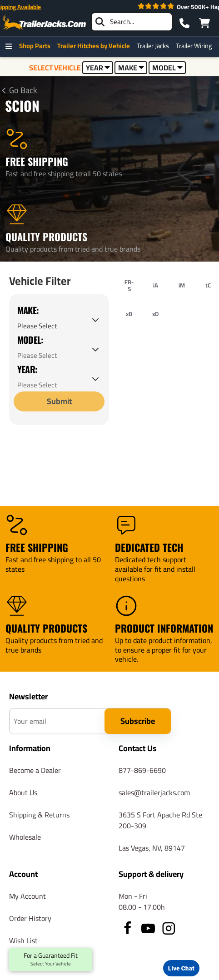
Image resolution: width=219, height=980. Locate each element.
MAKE (131, 68)
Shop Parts (37, 46)
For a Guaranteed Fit (51, 960)
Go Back (23, 90)
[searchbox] (132, 22)
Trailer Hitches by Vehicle (96, 46)
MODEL (167, 68)
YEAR (98, 68)
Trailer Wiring (196, 46)
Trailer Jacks (155, 46)
